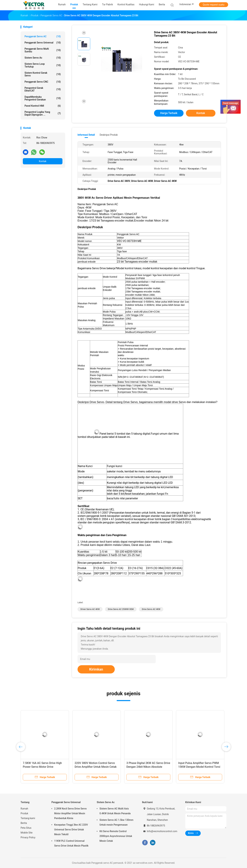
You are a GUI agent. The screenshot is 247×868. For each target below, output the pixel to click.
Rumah (24, 809)
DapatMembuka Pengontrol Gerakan (43, 98)
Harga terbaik (169, 113)
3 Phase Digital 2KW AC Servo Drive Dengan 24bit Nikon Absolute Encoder (148, 767)
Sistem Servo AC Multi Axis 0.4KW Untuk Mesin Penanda (115, 811)
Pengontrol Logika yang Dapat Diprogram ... (43, 113)
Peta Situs (26, 828)
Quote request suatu (214, 5)
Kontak (43, 161)
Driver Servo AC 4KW (90, 609)
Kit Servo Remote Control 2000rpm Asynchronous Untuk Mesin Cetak (116, 836)
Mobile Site (27, 833)
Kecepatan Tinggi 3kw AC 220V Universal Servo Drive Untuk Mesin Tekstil (71, 830)
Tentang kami (28, 818)
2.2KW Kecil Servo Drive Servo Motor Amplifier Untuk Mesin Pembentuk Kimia (70, 813)
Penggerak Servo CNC (43, 82)
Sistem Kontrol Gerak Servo (43, 74)
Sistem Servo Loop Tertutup (43, 65)
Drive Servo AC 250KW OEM (121, 609)
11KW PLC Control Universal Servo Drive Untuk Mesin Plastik (71, 843)
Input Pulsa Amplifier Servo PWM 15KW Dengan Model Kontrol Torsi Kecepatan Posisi (199, 767)
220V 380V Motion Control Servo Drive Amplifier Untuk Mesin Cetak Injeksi (96, 767)
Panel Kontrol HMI (43, 106)
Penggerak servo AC (43, 36)
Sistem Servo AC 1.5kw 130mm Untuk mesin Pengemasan (116, 822)
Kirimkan (96, 669)
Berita (24, 823)
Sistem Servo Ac (43, 58)
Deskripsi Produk (109, 135)
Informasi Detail (86, 135)
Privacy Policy (28, 837)
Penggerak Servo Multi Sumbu (43, 50)
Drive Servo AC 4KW (151, 609)
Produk (24, 813)
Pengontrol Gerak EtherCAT (43, 89)
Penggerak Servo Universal (43, 43)
